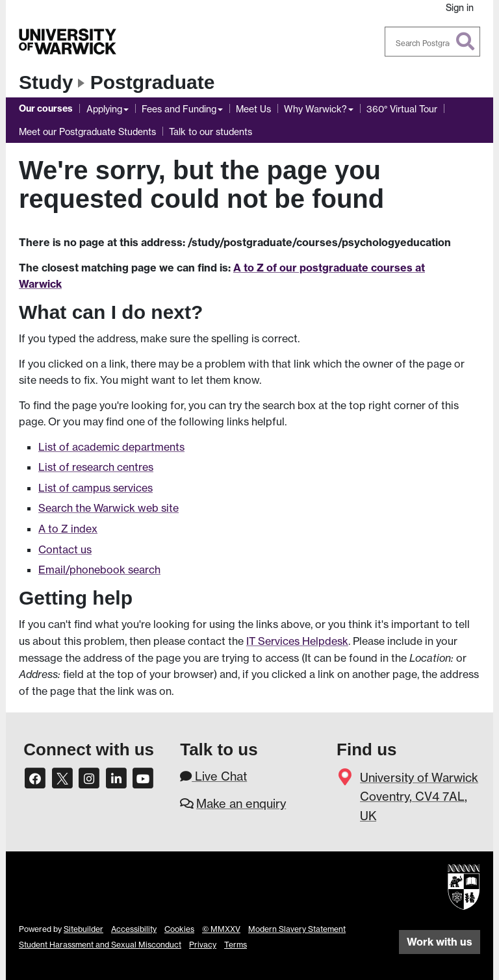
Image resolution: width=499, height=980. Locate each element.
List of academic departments (111, 447)
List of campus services (96, 488)
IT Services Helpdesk (297, 641)
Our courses (46, 108)
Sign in (460, 7)
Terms (236, 945)
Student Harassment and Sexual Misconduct (100, 945)
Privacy (203, 945)
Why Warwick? (315, 109)
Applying (104, 109)
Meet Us (253, 109)
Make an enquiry (241, 803)
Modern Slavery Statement (297, 929)
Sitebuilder (83, 929)
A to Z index (68, 529)
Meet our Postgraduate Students (87, 132)
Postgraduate (153, 82)
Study (46, 82)
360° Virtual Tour (402, 109)
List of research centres (96, 467)
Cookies (179, 929)
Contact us (65, 549)
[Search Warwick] (433, 42)
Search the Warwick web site (109, 508)
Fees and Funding (179, 109)
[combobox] (433, 42)
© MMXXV (221, 929)
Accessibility (134, 929)
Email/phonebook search (99, 570)
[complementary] (469, 950)
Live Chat (213, 776)
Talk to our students (211, 132)
